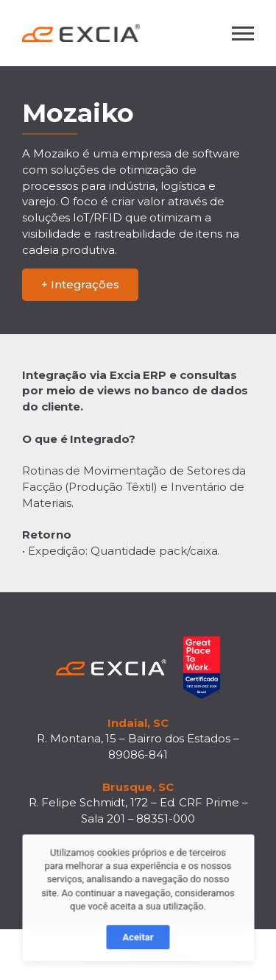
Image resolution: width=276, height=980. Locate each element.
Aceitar (138, 944)
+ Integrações (80, 284)
